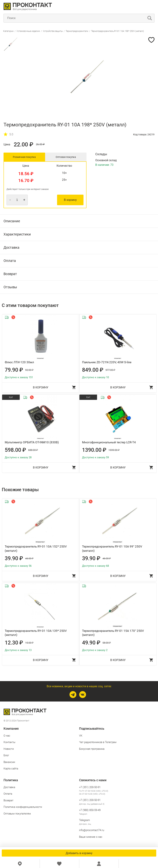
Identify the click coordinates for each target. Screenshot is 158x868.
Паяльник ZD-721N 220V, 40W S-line (107, 362)
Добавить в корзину (79, 853)
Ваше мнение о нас (91, 837)
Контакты (9, 742)
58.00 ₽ (107, 643)
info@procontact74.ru (92, 830)
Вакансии (9, 762)
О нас (7, 736)
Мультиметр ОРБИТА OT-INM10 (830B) (32, 442)
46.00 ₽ (29, 558)
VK (81, 736)
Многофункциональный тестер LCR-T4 (109, 442)
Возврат (8, 800)
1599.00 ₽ (114, 450)
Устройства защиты (53, 31)
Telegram (83, 814)
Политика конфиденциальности (23, 807)
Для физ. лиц (85, 824)
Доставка (9, 787)
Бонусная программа (92, 749)
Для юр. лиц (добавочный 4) (92, 804)
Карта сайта (11, 769)
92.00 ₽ (29, 370)
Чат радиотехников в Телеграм (98, 742)
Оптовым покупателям (17, 814)
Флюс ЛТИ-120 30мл (19, 362)
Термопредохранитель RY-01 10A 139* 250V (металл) (36, 633)
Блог (6, 755)
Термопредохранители (77, 31)
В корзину (70, 200)
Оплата (8, 794)
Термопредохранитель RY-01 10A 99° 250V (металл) (112, 549)
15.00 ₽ (29, 643)
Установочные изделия (28, 31)
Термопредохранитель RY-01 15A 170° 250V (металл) (113, 633)
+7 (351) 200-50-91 (90, 787)
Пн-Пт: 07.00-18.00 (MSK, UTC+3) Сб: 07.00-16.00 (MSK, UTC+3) (94, 792)
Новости (9, 749)
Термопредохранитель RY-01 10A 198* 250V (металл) (118, 31)
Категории (8, 31)
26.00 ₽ (40, 144)
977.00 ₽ (110, 370)
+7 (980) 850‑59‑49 (90, 810)
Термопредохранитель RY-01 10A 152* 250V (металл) (36, 549)
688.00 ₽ (33, 450)
